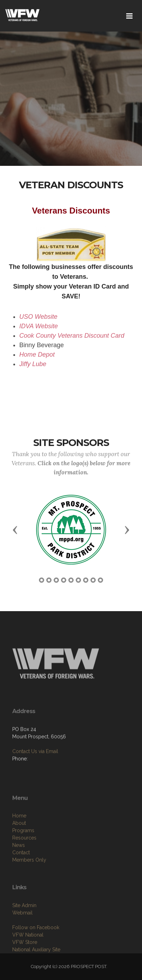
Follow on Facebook (36, 948)
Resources (24, 861)
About (19, 846)
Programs (23, 854)
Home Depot (37, 357)
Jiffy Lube (33, 367)
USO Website (38, 319)
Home (19, 839)
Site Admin (24, 926)
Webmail (22, 934)
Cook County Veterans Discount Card (72, 338)
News (19, 869)
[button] (15, 529)
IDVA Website (39, 329)
